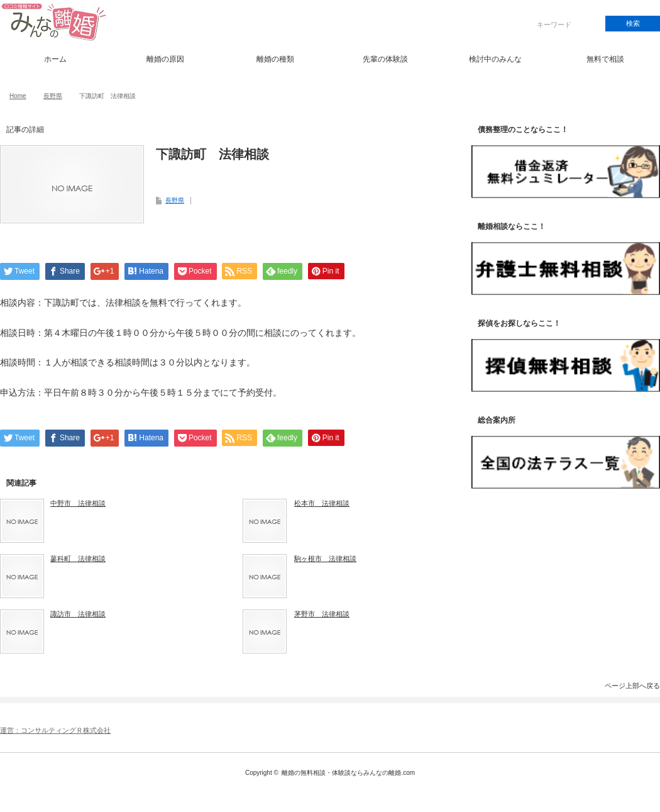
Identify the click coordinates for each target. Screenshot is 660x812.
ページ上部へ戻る (632, 686)
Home (18, 96)
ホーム (55, 59)
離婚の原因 (165, 59)
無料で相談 (605, 59)
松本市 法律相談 (322, 503)
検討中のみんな (495, 59)
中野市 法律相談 (78, 503)
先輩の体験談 (385, 59)
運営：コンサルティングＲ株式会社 (55, 730)
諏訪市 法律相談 (78, 614)
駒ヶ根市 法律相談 (325, 559)
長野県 (53, 96)
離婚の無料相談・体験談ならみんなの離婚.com (348, 773)
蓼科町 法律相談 (78, 559)
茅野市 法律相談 (322, 614)
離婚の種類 (275, 59)
